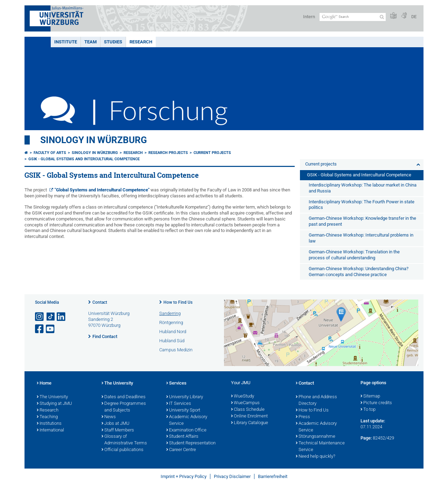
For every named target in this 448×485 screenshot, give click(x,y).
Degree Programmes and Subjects (124, 407)
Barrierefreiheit (273, 476)
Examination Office (186, 430)
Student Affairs (182, 437)
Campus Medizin (176, 350)
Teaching (47, 417)
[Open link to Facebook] (40, 329)
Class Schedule (248, 410)
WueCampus (245, 403)
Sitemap (370, 396)
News (109, 417)
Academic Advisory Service (187, 420)
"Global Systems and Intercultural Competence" (102, 190)
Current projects (212, 153)
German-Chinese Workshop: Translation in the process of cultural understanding (354, 255)
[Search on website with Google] (353, 17)
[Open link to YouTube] (51, 329)
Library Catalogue (250, 423)
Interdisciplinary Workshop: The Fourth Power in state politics (362, 205)
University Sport (183, 410)
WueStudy (243, 396)
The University (52, 397)
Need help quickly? (316, 457)
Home (44, 384)
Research (141, 42)
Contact (100, 302)
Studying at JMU (54, 404)
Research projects (168, 153)
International (50, 430)
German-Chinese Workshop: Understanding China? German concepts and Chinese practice (359, 272)
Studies (113, 42)
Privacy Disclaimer (232, 476)
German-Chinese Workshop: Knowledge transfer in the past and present (362, 221)
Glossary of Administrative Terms (124, 440)
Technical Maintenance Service (320, 447)
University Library (185, 397)
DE (414, 17)
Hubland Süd (172, 341)
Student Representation (191, 443)
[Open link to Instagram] (40, 317)
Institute (66, 42)
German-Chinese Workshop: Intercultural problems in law (361, 238)
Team (90, 42)
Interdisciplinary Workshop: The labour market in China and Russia (363, 188)
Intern (309, 17)
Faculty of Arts (50, 153)
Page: (366, 438)
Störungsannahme (316, 437)
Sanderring (170, 313)
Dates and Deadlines (124, 397)
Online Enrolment (249, 416)
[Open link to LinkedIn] (62, 317)
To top (368, 410)
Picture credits (376, 403)
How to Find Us (178, 302)
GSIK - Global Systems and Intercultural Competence (84, 159)
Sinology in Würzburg (94, 140)
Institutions (49, 424)
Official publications (122, 450)
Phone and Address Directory (316, 400)
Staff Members (118, 430)
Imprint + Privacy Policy (184, 476)
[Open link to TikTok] (51, 317)
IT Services (179, 404)
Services (176, 384)
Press (303, 417)
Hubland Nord (173, 332)
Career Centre (181, 450)
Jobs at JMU (115, 424)
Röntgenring (171, 322)
